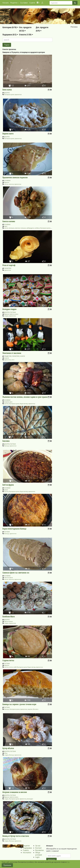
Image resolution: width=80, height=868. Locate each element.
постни (6, 404)
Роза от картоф (9, 265)
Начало (6, 3)
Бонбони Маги (9, 617)
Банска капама (9, 221)
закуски (30, 709)
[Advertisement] (66, 41)
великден (30, 799)
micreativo (27, 853)
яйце (6, 753)
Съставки (24, 3)
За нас (38, 846)
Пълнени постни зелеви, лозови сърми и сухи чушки (25, 397)
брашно (7, 182)
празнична (18, 94)
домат (6, 490)
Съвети (32, 3)
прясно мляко (14, 314)
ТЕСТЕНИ (13, 312)
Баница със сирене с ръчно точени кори (19, 704)
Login (37, 857)
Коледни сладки (9, 309)
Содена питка (8, 660)
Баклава (6, 441)
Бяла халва (7, 90)
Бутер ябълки (8, 748)
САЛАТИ (22, 356)
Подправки (27, 848)
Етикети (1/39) (26, 35)
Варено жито (8, 134)
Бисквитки (39, 850)
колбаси (37, 228)
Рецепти (26, 846)
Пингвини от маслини (12, 353)
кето (13, 360)
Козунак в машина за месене (15, 792)
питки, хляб (13, 667)
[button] (38, 3)
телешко (23, 228)
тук (68, 862)
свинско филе (9, 578)
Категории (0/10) (10, 27)
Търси (7, 45)
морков (7, 358)
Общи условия (39, 854)
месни (6, 184)
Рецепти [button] (14, 3)
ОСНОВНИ (7, 181)
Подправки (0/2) (10, 35)
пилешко (12, 228)
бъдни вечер (24, 404)
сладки (6, 316)
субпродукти (30, 228)
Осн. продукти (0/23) (25, 29)
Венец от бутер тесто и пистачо (16, 836)
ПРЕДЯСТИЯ (8, 356)
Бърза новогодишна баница (14, 529)
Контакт (38, 848)
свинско (11, 184)
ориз (6, 226)
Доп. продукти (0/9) (42, 29)
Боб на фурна (8, 485)
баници (7, 446)
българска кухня (9, 94)
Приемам (7, 865)
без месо (36, 709)
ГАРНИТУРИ (8, 268)
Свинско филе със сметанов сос (16, 573)
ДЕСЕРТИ (7, 93)
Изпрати (51, 860)
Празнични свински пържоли (15, 177)
